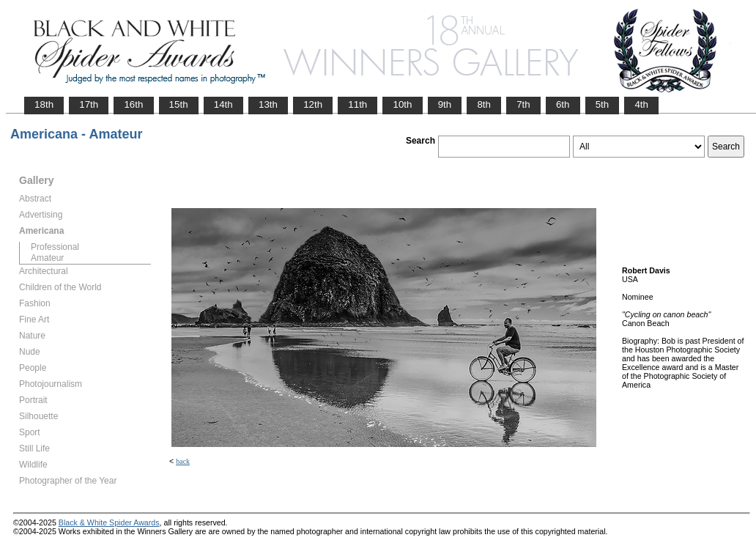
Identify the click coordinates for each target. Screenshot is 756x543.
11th (357, 104)
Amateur (47, 258)
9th (445, 104)
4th (641, 104)
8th (484, 104)
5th (603, 104)
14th (223, 104)
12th (313, 104)
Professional (55, 247)
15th (179, 104)
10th (402, 104)
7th (523, 104)
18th (44, 104)
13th (268, 104)
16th (133, 104)
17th (89, 104)
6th (563, 104)
